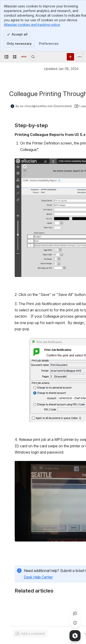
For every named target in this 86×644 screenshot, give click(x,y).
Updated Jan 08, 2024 (61, 69)
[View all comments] (75, 614)
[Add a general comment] (30, 634)
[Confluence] (24, 57)
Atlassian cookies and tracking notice (32, 25)
